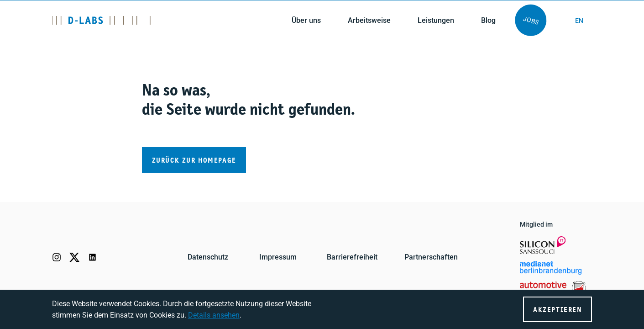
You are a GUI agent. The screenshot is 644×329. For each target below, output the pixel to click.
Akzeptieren (558, 310)
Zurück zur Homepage (194, 161)
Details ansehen (214, 315)
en (579, 21)
